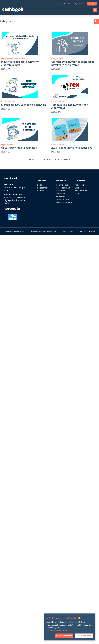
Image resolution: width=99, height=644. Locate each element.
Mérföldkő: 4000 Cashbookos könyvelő (24, 105)
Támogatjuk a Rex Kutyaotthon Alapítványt (70, 106)
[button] (95, 10)
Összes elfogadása (64, 636)
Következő (66, 159)
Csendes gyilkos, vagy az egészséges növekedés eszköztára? (73, 63)
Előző (31, 159)
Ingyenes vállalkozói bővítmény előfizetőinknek (20, 63)
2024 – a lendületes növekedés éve (72, 148)
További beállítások (84, 636)
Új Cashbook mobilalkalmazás (19, 148)
